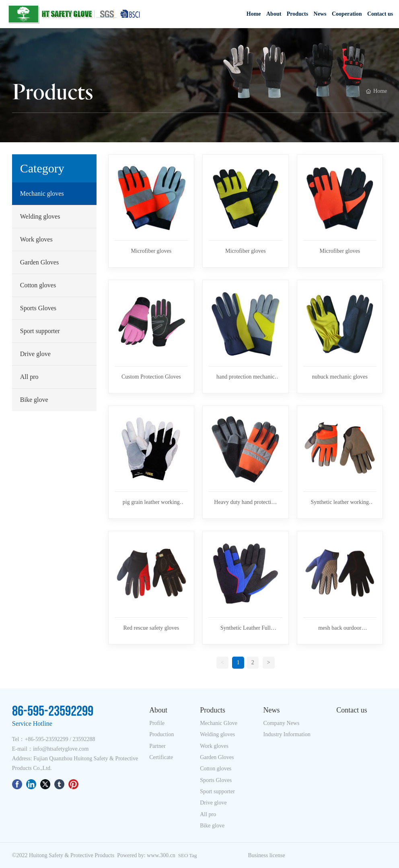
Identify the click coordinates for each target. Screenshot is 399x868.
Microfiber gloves (151, 251)
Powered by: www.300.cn (146, 855)
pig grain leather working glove (151, 503)
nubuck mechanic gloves (340, 377)
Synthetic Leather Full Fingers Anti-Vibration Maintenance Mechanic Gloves (246, 628)
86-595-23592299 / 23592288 (61, 739)
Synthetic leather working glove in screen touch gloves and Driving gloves (340, 503)
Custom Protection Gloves (151, 377)
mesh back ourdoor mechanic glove (340, 628)
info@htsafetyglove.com (61, 749)
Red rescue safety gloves (151, 628)
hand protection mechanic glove (246, 377)
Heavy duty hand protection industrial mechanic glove (245, 503)
